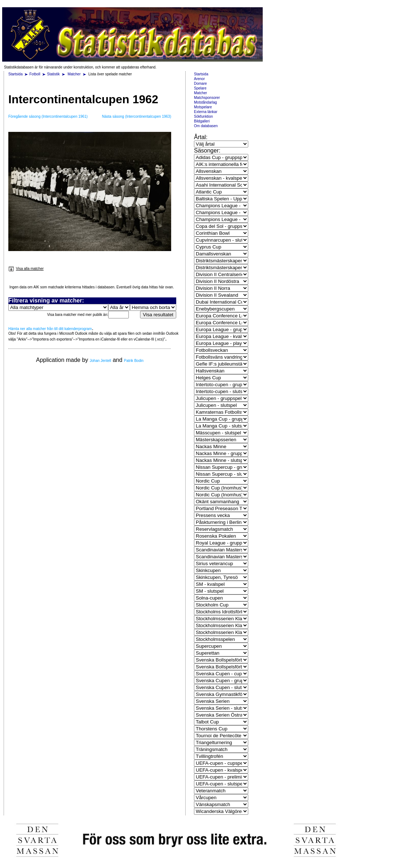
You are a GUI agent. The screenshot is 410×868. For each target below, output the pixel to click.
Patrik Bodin (134, 361)
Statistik (53, 74)
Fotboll (35, 74)
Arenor (199, 79)
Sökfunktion (203, 116)
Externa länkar (206, 112)
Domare (200, 84)
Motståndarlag (205, 102)
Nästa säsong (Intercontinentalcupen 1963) (137, 116)
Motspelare (203, 107)
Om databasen (206, 126)
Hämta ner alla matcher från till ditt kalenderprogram (50, 329)
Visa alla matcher (26, 269)
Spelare (200, 88)
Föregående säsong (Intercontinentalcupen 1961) (48, 116)
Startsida (15, 74)
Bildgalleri (202, 121)
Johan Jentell (100, 361)
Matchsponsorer (207, 98)
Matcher (75, 74)
